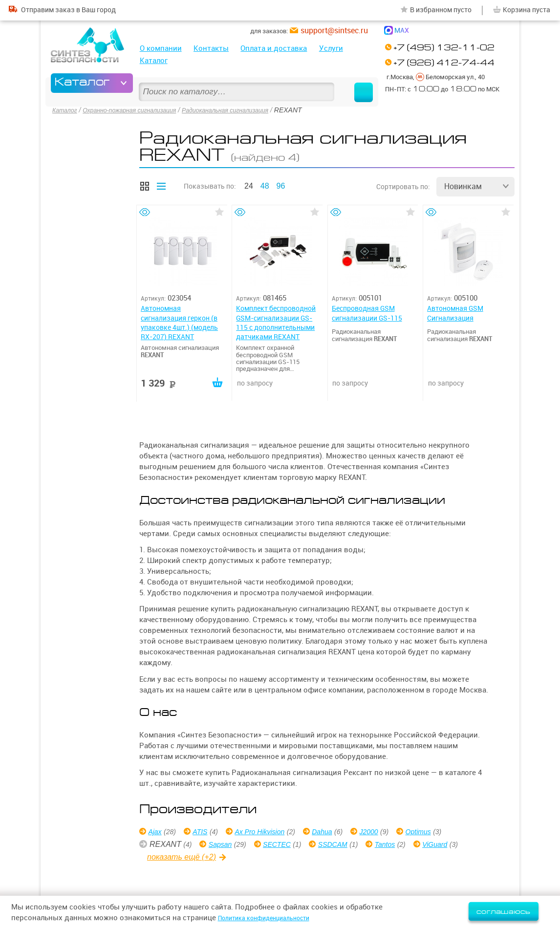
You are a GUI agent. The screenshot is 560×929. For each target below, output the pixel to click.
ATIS (205, 833)
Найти (354, 83)
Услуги (331, 48)
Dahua (340, 833)
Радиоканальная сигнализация (248, 109)
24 (249, 184)
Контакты (211, 48)
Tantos (403, 846)
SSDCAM (346, 846)
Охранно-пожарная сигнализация (139, 109)
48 (265, 184)
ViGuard (457, 846)
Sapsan (223, 846)
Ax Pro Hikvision (271, 833)
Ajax (157, 833)
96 (281, 184)
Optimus (444, 833)
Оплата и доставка (274, 48)
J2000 (390, 833)
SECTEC (285, 846)
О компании (161, 48)
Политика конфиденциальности (275, 918)
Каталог (154, 60)
